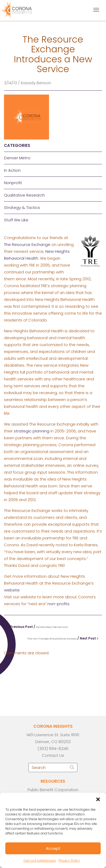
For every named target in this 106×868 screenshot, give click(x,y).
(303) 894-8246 (53, 748)
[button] (98, 799)
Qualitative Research (24, 195)
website (12, 590)
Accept (53, 848)
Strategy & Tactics (22, 207)
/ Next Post (63, 638)
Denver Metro (17, 158)
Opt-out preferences (40, 860)
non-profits (58, 604)
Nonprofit (13, 183)
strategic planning (32, 431)
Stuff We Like (16, 220)
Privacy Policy (69, 860)
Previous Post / (38, 627)
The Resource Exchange (27, 244)
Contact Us (53, 755)
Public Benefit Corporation (53, 790)
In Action (12, 170)
